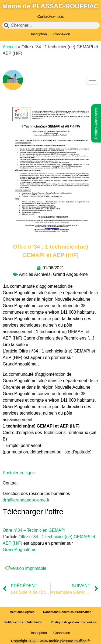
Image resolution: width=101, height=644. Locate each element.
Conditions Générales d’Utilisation (67, 612)
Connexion (62, 34)
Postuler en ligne (19, 473)
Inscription (39, 34)
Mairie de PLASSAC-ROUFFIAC (50, 6)
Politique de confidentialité (23, 622)
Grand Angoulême (70, 274)
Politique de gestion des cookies (74, 622)
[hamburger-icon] (92, 81)
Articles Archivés (35, 274)
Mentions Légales (22, 612)
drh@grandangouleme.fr (26, 500)
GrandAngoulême (20, 550)
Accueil (10, 47)
